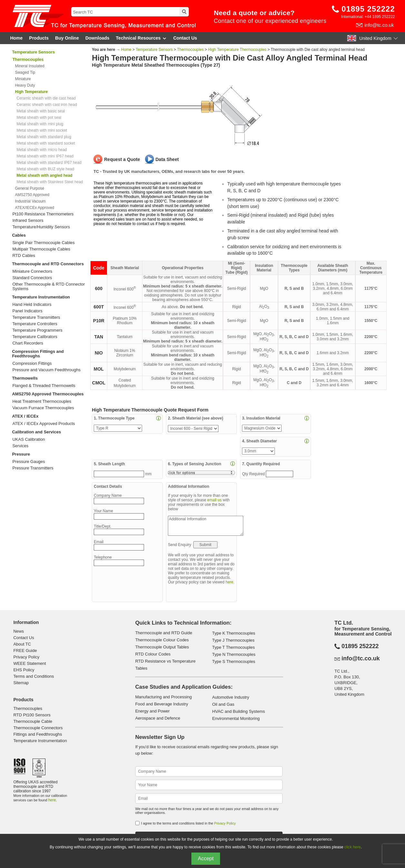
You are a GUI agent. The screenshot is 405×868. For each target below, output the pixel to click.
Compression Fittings (32, 363)
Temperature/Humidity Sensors (41, 227)
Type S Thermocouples (233, 661)
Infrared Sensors (28, 221)
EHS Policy (24, 670)
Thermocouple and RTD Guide (164, 633)
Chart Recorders (28, 343)
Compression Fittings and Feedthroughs (38, 354)
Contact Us (185, 38)
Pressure (21, 454)
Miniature (23, 79)
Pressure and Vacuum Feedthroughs (46, 370)
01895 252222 (368, 9)
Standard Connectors (32, 278)
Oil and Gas (223, 704)
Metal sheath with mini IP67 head (45, 156)
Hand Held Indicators (32, 305)
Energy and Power (153, 711)
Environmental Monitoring (236, 718)
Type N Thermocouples (234, 654)
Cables (19, 235)
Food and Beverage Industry (162, 704)
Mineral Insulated (29, 66)
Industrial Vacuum (30, 201)
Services (20, 446)
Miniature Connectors (32, 271)
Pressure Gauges (29, 462)
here (229, 582)
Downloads (97, 38)
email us (214, 500)
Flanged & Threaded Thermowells (44, 386)
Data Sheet (167, 159)
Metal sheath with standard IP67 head (49, 163)
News (19, 631)
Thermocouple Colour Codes (162, 640)
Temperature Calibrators (35, 337)
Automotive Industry (231, 697)
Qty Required (254, 474)
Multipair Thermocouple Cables (41, 249)
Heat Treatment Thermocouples (42, 401)
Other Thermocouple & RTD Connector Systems (48, 287)
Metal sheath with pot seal (39, 118)
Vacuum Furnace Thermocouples (43, 408)
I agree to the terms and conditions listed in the (188, 823)
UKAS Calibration (29, 439)
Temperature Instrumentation (41, 297)
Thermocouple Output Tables (162, 647)
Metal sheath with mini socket (42, 130)
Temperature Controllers (35, 324)
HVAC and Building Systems (238, 711)
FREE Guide (25, 651)
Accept (206, 859)
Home (16, 38)
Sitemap (21, 683)
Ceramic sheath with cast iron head (47, 105)
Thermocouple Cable (33, 721)
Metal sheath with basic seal (41, 111)
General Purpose (29, 188)
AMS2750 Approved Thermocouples (48, 394)
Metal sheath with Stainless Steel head (50, 182)
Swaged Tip (25, 72)
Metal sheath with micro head (42, 150)
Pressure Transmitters (33, 468)
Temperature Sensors (33, 52)
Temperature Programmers (37, 330)
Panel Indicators (27, 311)
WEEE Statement (29, 663)
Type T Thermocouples (233, 647)
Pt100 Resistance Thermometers (43, 214)
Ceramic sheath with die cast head (46, 98)
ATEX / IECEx (25, 416)
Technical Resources (141, 38)
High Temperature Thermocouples (237, 50)
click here (353, 847)
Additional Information (206, 526)
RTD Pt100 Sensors (32, 715)
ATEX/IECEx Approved (34, 208)
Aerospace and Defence (158, 718)
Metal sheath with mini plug (40, 124)
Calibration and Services (36, 432)
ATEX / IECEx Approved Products (43, 424)
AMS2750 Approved (32, 195)
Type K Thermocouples (233, 633)
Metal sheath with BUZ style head (45, 169)
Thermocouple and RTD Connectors (48, 264)
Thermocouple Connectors (38, 728)
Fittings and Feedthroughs (38, 734)
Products (39, 38)
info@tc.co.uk (379, 25)
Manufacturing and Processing (164, 697)
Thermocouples (190, 50)
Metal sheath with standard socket (46, 143)
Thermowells (25, 378)
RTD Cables (24, 256)
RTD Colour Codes (153, 654)
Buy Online (67, 38)
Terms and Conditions (34, 676)
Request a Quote (122, 159)
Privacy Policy (26, 657)
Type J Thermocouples (233, 640)
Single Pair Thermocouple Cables (43, 243)
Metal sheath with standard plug (44, 137)
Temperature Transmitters (36, 317)
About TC (22, 644)
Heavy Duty (25, 85)
